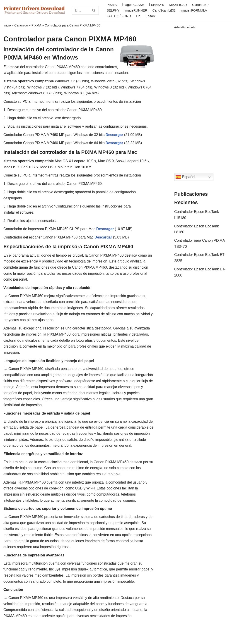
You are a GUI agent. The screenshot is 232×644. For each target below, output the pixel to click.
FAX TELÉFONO (119, 16)
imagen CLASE (133, 5)
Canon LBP (201, 5)
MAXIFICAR (179, 5)
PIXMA (112, 5)
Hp (138, 16)
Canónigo (21, 25)
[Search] (80, 10)
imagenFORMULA (194, 10)
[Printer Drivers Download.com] (34, 10)
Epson (150, 16)
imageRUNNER (136, 10)
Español (185, 177)
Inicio (7, 25)
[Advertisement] (201, 97)
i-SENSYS (157, 5)
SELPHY (113, 10)
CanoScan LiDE (164, 10)
